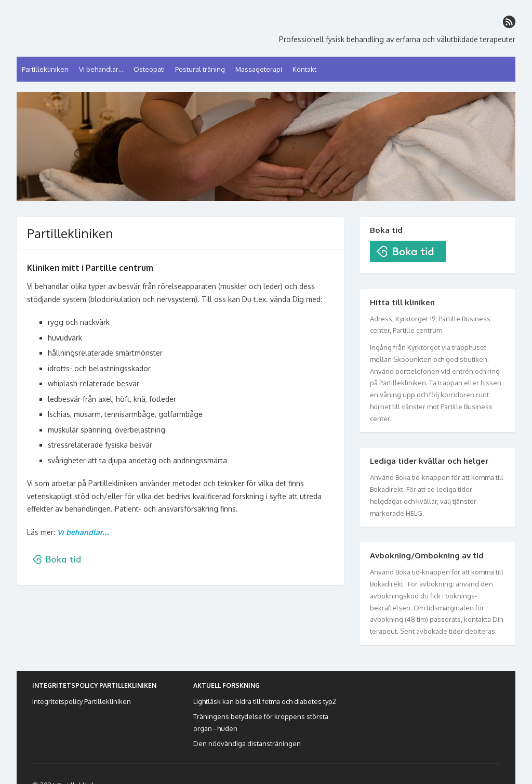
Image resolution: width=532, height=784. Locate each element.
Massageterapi (259, 69)
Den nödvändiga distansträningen (247, 743)
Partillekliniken (45, 69)
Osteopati (149, 69)
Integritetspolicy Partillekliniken (82, 701)
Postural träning (200, 69)
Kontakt (304, 69)
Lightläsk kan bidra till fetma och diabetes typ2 (265, 701)
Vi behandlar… (101, 69)
